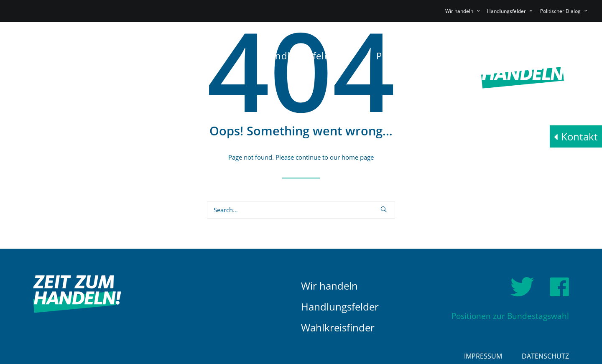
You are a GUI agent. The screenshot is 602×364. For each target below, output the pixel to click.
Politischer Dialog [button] (564, 11)
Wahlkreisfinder (338, 327)
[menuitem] (464, 11)
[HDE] (89, 70)
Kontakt (579, 136)
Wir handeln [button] (462, 11)
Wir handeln (329, 286)
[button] (384, 209)
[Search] (301, 210)
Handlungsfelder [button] (510, 11)
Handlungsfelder (340, 307)
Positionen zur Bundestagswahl (510, 316)
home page (358, 157)
